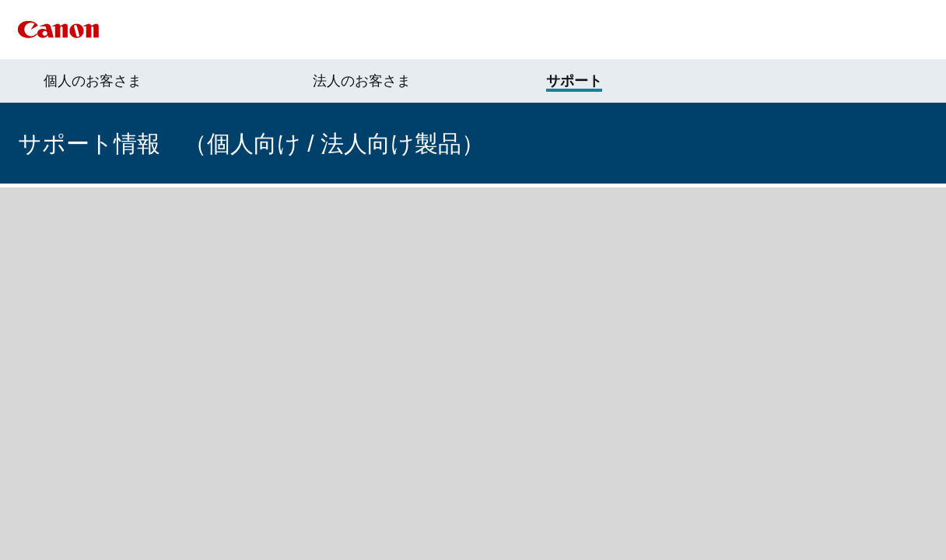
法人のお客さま (362, 81)
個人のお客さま (93, 81)
